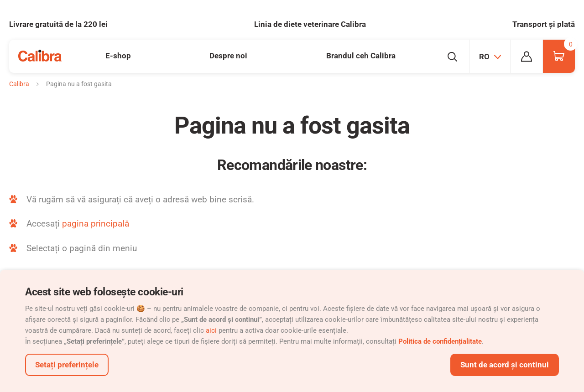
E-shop (118, 56)
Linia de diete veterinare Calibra (310, 24)
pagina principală (96, 224)
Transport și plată (544, 24)
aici (211, 330)
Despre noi (228, 56)
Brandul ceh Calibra (361, 56)
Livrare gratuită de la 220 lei (58, 24)
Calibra (19, 84)
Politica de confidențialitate (440, 341)
